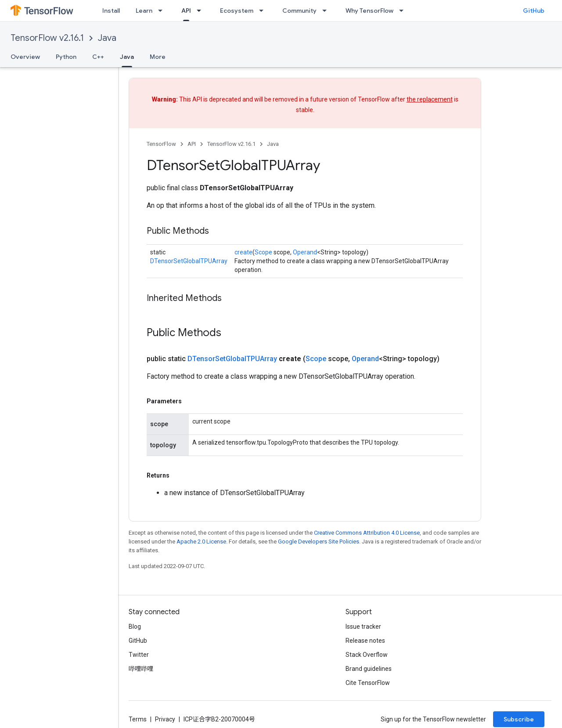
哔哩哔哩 (141, 669)
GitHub (534, 11)
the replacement (430, 99)
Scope (263, 252)
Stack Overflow (367, 655)
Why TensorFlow (369, 11)
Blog (135, 627)
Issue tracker (363, 627)
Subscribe (519, 719)
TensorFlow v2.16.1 (47, 38)
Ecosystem (237, 11)
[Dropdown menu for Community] (327, 11)
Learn (144, 11)
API (192, 144)
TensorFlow (161, 144)
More (158, 57)
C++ (98, 57)
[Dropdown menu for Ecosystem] (264, 11)
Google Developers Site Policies (319, 541)
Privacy (165, 719)
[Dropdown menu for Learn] (163, 11)
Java (107, 38)
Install (111, 11)
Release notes (365, 641)
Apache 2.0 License (201, 541)
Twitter (139, 655)
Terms (138, 719)
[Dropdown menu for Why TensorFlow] (404, 11)
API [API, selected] (186, 11)
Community (299, 11)
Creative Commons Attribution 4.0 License (367, 533)
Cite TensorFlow (368, 683)
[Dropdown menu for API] (202, 11)
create (243, 252)
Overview (25, 57)
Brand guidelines (369, 669)
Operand (305, 252)
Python (66, 57)
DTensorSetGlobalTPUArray (189, 261)
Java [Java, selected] (127, 57)
